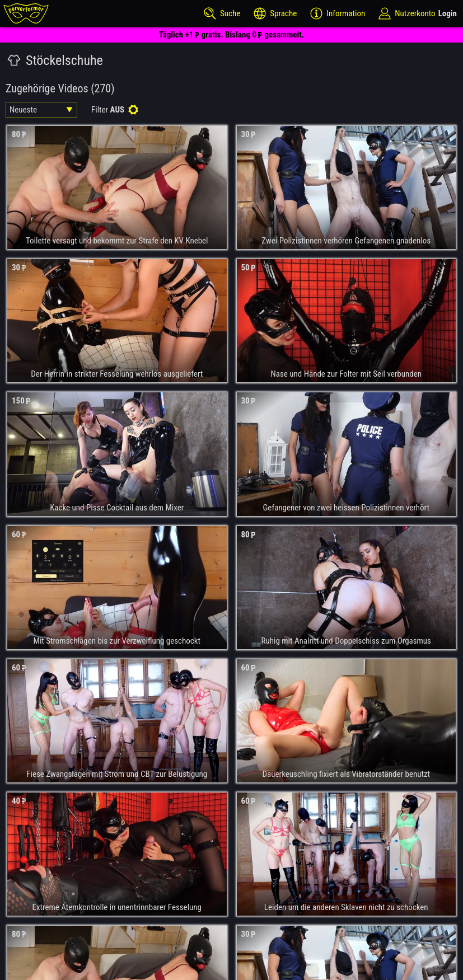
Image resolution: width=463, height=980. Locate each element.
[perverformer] (26, 13)
